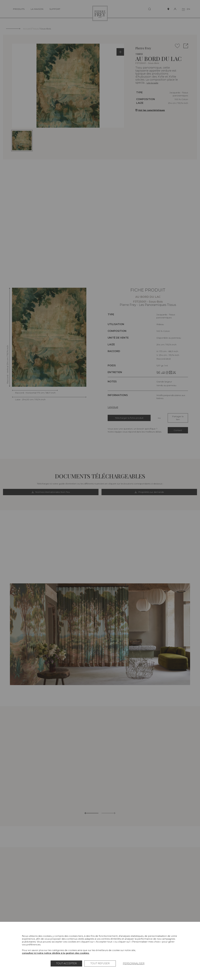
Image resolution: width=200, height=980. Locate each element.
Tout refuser (100, 963)
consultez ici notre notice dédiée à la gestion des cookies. (56, 953)
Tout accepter (66, 963)
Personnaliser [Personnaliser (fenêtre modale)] (134, 963)
